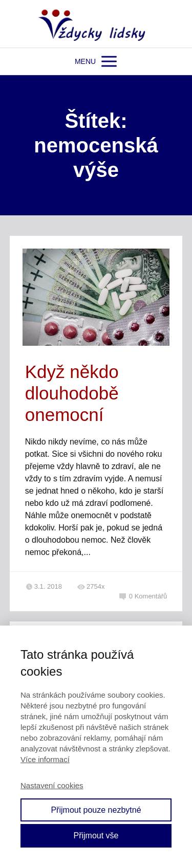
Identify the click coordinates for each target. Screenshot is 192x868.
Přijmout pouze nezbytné (96, 810)
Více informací (45, 759)
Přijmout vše (96, 836)
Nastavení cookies (52, 785)
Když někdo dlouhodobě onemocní (72, 393)
